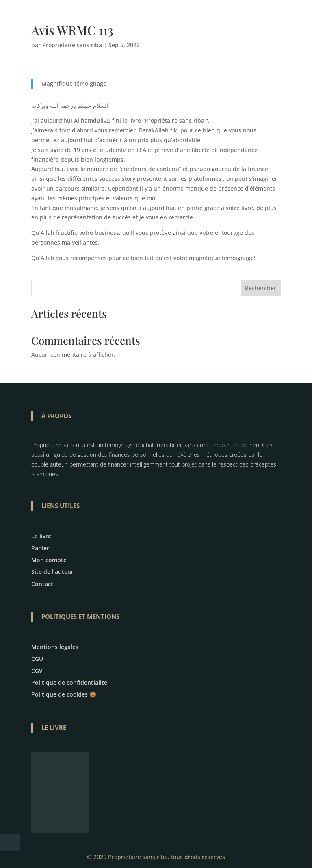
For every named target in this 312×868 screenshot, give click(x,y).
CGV (37, 671)
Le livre (41, 536)
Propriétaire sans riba (72, 45)
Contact (42, 584)
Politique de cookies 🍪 (64, 694)
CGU (37, 659)
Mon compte (49, 560)
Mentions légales (55, 647)
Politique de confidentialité (69, 682)
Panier (40, 548)
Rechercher (261, 288)
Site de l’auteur (52, 572)
